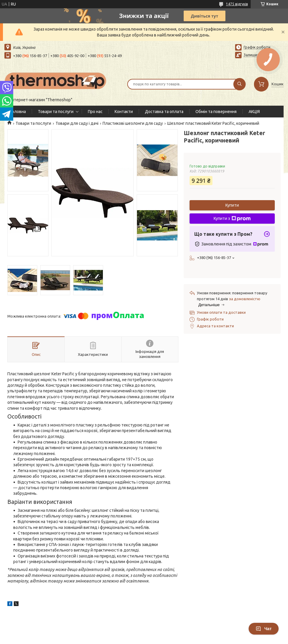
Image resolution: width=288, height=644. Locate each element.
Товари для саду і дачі (77, 123)
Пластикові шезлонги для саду (133, 123)
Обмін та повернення (216, 112)
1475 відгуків (237, 4)
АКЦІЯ (254, 112)
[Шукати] (240, 84)
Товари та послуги (56, 112)
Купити (232, 205)
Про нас (95, 112)
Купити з (232, 219)
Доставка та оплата (164, 112)
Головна (18, 112)
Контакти (124, 112)
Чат (264, 629)
